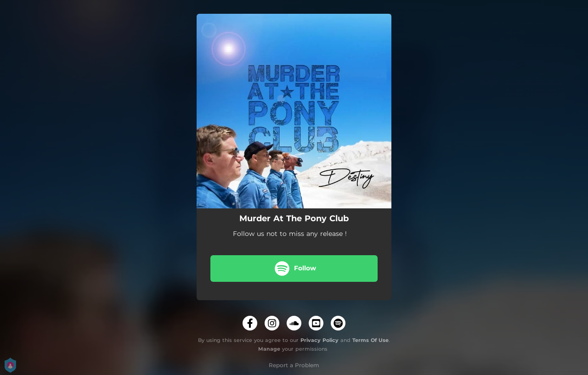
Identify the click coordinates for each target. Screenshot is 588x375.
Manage (269, 349)
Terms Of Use (370, 340)
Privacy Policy (319, 340)
